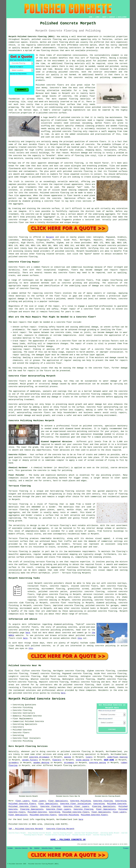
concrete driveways (39, 757)
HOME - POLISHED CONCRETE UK (68, 839)
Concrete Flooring (103, 801)
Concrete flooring (18, 237)
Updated (37, 848)
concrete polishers (117, 245)
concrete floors (42, 605)
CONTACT (112, 17)
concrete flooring (84, 685)
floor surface (67, 104)
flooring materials (75, 64)
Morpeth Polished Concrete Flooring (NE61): (32, 37)
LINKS (97, 17)
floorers (57, 760)
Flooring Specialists (104, 806)
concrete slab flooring (21, 603)
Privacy (126, 848)
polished (36, 177)
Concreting (121, 801)
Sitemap (10, 848)
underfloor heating (117, 757)
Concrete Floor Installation (76, 804)
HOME (91, 17)
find (17, 671)
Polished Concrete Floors (22, 804)
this (80, 638)
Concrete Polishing (80, 801)
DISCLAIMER (122, 17)
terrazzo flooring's (60, 525)
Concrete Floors (47, 848)
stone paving (83, 760)
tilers (89, 757)
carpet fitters (30, 760)
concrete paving (97, 763)
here (28, 633)
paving (68, 757)
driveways (69, 763)
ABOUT (104, 17)
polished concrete (41, 39)
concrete (70, 251)
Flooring (58, 848)
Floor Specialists (58, 801)
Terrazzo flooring (18, 491)
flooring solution (32, 687)
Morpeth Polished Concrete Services (37, 699)
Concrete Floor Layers (76, 806)
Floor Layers (23, 801)
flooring (40, 90)
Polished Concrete (117, 804)
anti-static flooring (79, 597)
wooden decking (41, 763)
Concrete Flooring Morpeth (60, 829)
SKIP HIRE (109, 760)
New (31, 848)
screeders (14, 763)
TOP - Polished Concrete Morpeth (26, 829)
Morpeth (50, 237)
